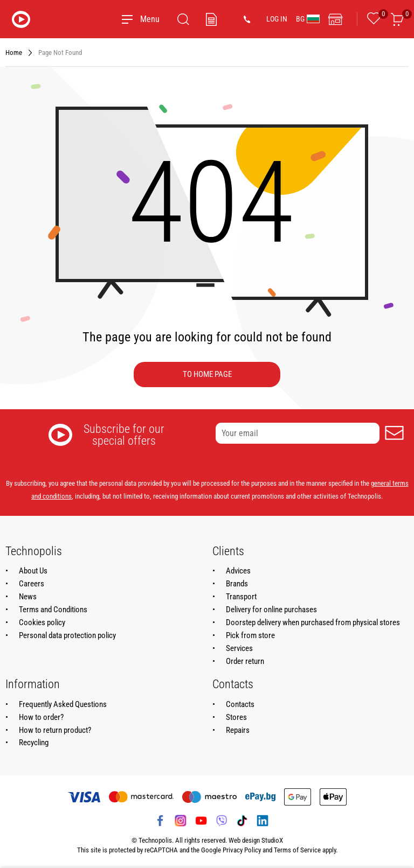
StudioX (272, 840)
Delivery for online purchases (271, 610)
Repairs (238, 730)
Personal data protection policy (67, 635)
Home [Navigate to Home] (14, 52)
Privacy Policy (242, 850)
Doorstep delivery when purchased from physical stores (313, 622)
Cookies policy (42, 622)
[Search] (183, 19)
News (28, 597)
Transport (241, 597)
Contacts (240, 704)
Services (239, 648)
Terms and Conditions (53, 610)
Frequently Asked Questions (63, 704)
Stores (236, 717)
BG (308, 19)
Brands (237, 584)
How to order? (41, 717)
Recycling (34, 743)
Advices (238, 571)
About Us (33, 571)
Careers (32, 584)
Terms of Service (297, 850)
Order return (245, 661)
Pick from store (250, 635)
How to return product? (55, 730)
